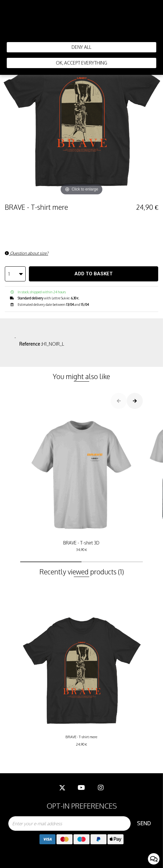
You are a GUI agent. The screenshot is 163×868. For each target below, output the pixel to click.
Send (144, 823)
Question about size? (26, 253)
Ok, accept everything (81, 63)
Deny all (81, 47)
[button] (51, 562)
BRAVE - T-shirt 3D (81, 483)
